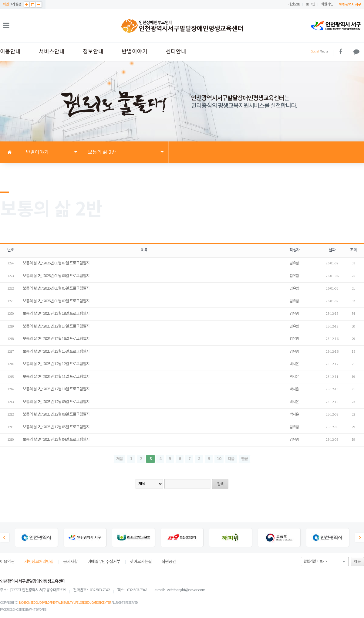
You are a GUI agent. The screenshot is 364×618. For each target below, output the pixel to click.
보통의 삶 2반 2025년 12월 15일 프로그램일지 (56, 352)
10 (219, 459)
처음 (120, 459)
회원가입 (327, 4)
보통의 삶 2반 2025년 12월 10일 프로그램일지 (56, 389)
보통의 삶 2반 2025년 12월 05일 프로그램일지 (56, 427)
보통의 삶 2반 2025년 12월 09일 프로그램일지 (56, 402)
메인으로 (294, 4)
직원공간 (169, 562)
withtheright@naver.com (186, 590)
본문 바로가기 (0, 0)
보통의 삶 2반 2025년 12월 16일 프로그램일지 (56, 339)
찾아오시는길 (141, 562)
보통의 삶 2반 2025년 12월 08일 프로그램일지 (56, 414)
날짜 (332, 250)
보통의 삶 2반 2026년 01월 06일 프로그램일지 (56, 276)
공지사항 (70, 562)
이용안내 (10, 52)
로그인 (310, 4)
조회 (353, 250)
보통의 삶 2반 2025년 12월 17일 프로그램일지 (56, 326)
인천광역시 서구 (350, 5)
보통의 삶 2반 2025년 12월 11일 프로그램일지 (56, 377)
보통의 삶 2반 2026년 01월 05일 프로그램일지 (56, 289)
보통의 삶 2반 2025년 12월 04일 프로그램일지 (56, 440)
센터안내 (176, 52)
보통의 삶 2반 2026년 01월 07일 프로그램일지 (56, 263)
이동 (357, 562)
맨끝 (244, 459)
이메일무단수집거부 (104, 562)
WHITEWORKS (38, 610)
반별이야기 (135, 52)
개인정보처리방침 (39, 562)
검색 (220, 484)
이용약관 (7, 562)
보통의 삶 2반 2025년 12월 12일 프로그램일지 (56, 364)
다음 (231, 459)
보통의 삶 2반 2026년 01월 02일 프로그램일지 (56, 301)
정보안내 (93, 52)
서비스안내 (52, 52)
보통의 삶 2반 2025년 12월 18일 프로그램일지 (56, 314)
